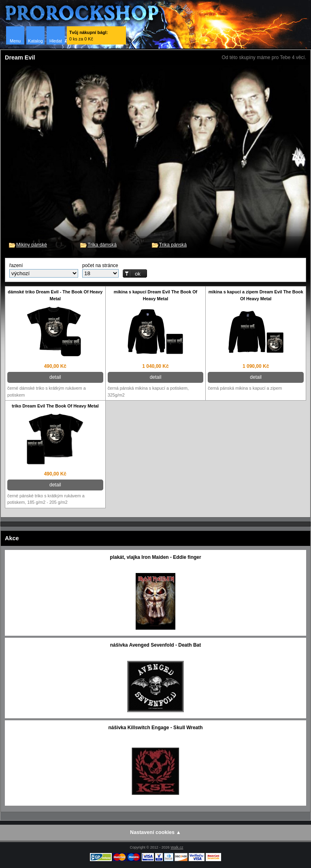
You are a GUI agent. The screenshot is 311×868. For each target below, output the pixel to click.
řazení (16, 265)
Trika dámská (102, 245)
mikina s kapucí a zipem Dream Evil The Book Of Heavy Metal (256, 295)
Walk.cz (177, 847)
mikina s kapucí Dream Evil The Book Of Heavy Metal (155, 295)
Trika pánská (173, 245)
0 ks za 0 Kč (88, 36)
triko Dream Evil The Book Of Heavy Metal (55, 406)
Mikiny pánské (32, 245)
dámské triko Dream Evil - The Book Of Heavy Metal (55, 295)
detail (55, 377)
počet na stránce (100, 265)
